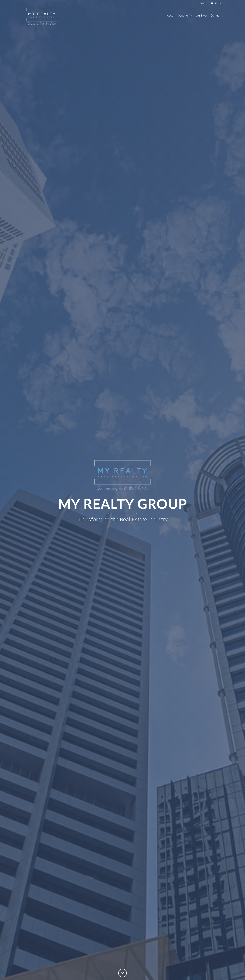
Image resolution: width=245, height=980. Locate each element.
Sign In (216, 3)
